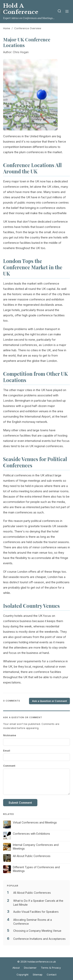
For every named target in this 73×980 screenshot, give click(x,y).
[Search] (59, 12)
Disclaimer (30, 968)
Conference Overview (28, 28)
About (16, 968)
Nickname (10, 735)
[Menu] (67, 12)
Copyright (22, 975)
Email (7, 751)
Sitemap (38, 975)
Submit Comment (20, 803)
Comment (9, 766)
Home (7, 28)
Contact (52, 975)
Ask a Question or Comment (49, 701)
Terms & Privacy (51, 968)
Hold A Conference (21, 9)
